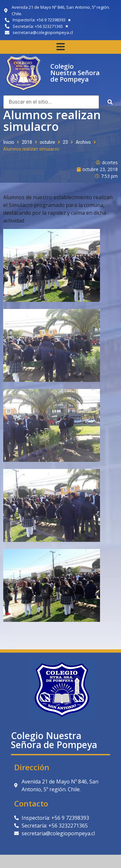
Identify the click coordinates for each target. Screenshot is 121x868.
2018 (27, 142)
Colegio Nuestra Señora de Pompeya (75, 73)
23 (66, 142)
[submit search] (110, 102)
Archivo (83, 142)
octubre (47, 142)
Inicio (9, 142)
